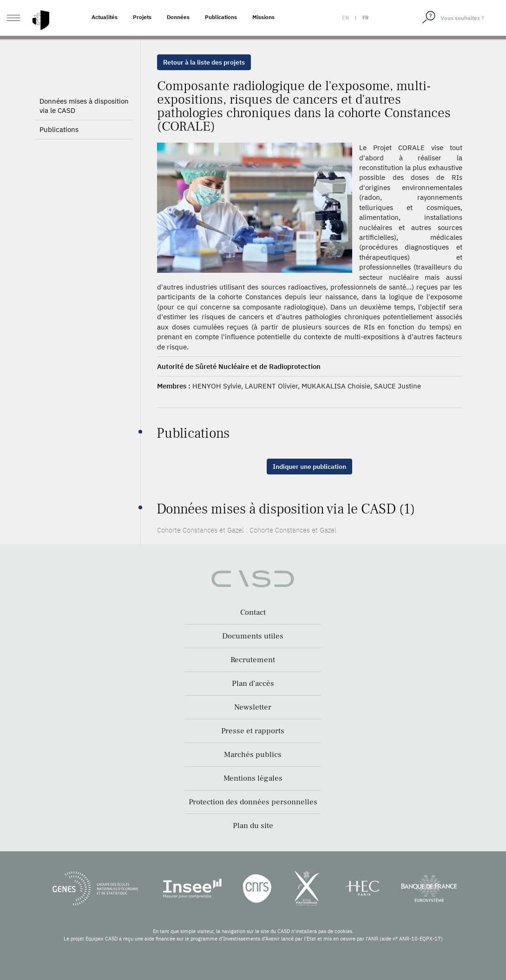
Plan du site (253, 826)
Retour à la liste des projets (204, 62)
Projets (142, 17)
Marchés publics (253, 755)
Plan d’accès (253, 684)
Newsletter (253, 707)
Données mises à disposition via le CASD (84, 122)
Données (178, 17)
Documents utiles (253, 636)
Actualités (105, 17)
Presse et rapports (253, 731)
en (345, 18)
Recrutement (253, 660)
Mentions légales (253, 778)
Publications (221, 17)
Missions (263, 17)
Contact (253, 612)
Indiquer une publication (309, 467)
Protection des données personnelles (253, 802)
